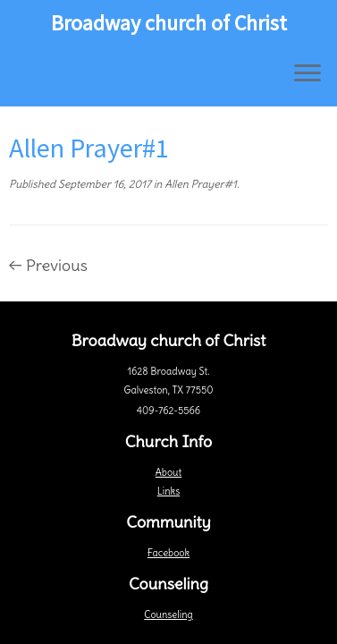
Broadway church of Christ (169, 23)
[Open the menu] (308, 74)
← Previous (48, 265)
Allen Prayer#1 (199, 184)
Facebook (168, 553)
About (168, 472)
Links (168, 491)
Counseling (168, 614)
